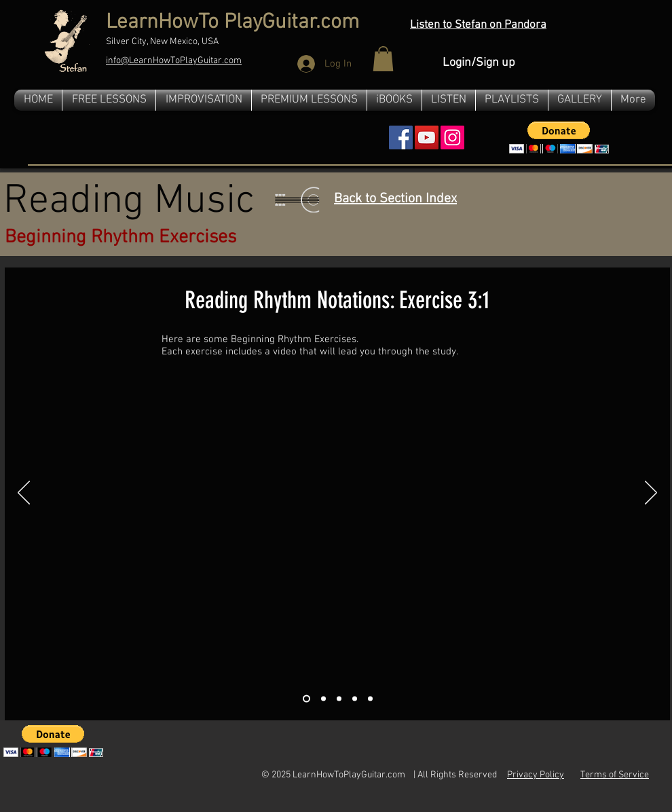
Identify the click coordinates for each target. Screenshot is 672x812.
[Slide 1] (306, 698)
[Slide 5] (370, 698)
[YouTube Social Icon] (427, 137)
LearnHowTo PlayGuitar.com (232, 23)
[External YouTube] (337, 532)
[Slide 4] (355, 698)
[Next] (651, 494)
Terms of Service (615, 775)
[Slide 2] (323, 698)
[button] (383, 59)
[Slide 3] (339, 698)
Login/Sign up (479, 63)
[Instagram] (452, 137)
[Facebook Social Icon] (401, 137)
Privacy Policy (536, 775)
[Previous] (24, 494)
